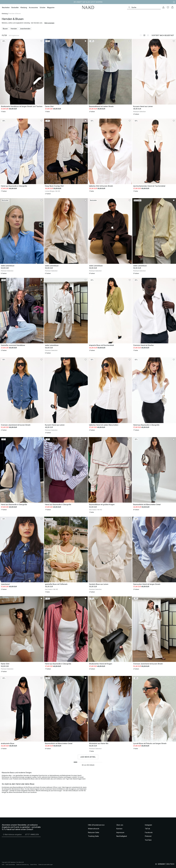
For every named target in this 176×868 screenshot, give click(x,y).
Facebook (149, 832)
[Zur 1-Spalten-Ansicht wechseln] (141, 35)
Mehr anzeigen (49, 23)
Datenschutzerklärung (22, 865)
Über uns (120, 825)
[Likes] (168, 7)
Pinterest (148, 836)
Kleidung (5, 14)
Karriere (119, 829)
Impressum (120, 832)
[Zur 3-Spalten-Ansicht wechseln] (148, 35)
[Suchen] (144, 7)
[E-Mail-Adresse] (12, 835)
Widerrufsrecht (94, 829)
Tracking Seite (93, 836)
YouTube (148, 840)
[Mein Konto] (163, 7)
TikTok (147, 829)
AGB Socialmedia (10, 865)
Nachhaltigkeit (122, 836)
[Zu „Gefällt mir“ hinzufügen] (41, 41)
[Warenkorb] (172, 7)
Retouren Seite (94, 832)
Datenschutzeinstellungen (46, 865)
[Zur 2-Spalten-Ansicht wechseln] (144, 35)
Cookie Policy (34, 865)
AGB (3, 865)
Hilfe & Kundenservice (96, 825)
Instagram (148, 825)
